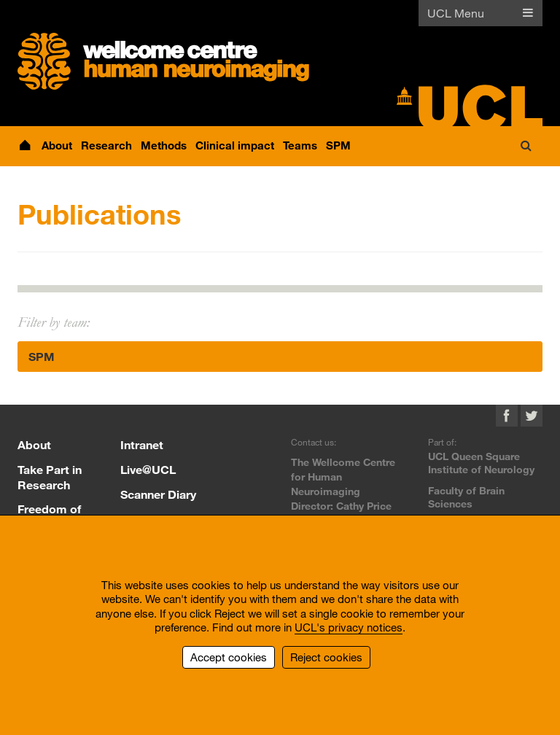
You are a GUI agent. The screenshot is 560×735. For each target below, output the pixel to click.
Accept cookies (229, 657)
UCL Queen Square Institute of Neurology (481, 463)
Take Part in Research (50, 477)
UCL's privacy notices (349, 627)
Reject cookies (326, 657)
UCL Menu (456, 13)
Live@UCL (148, 469)
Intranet (142, 444)
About (34, 444)
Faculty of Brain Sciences (466, 497)
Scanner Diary (158, 494)
